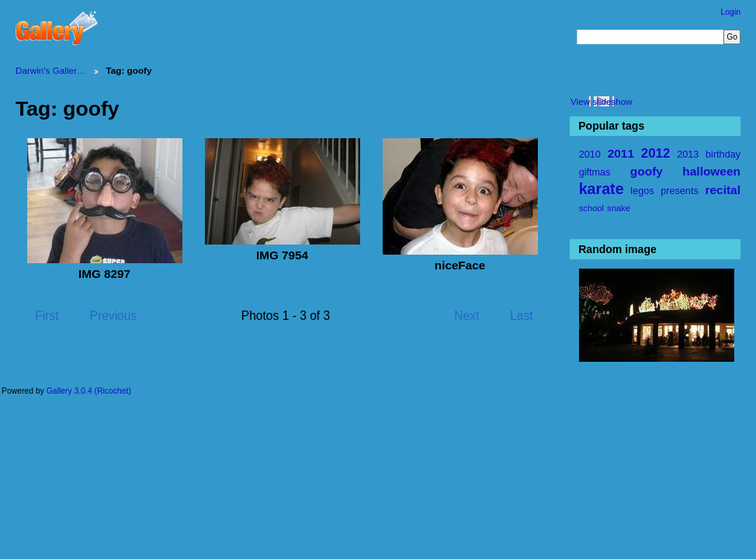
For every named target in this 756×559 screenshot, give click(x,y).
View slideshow (602, 101)
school (591, 208)
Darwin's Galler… (51, 70)
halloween (711, 171)
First (39, 315)
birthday (723, 155)
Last (529, 315)
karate (602, 189)
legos (642, 191)
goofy (647, 171)
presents (679, 191)
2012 (655, 153)
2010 (590, 155)
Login (731, 12)
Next (474, 315)
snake (619, 208)
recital (722, 190)
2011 (621, 153)
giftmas (595, 172)
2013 (688, 155)
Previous (106, 315)
